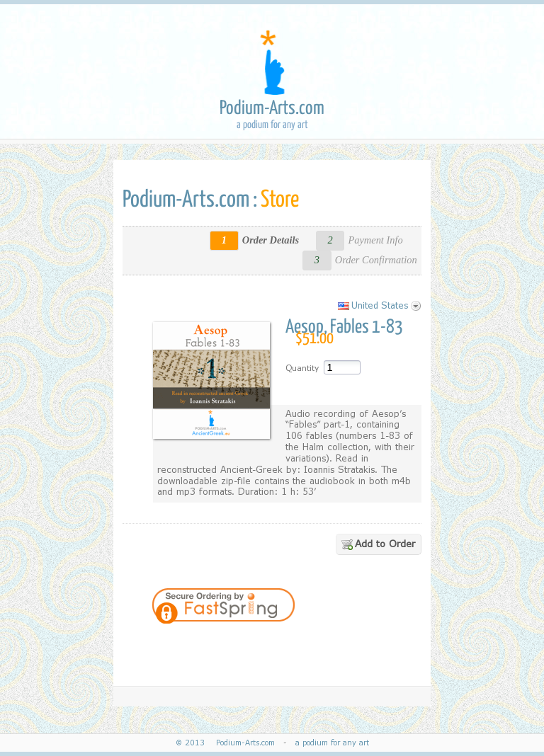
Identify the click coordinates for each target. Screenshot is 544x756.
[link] (353, 645)
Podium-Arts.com (272, 109)
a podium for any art (329, 743)
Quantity (302, 368)
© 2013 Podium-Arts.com (228, 743)
